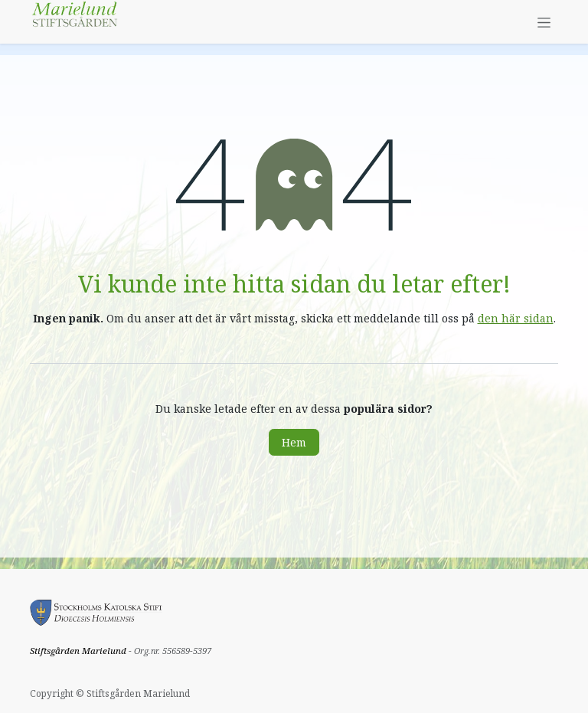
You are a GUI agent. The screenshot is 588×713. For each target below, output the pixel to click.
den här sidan (516, 318)
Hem (294, 442)
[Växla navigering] (544, 22)
